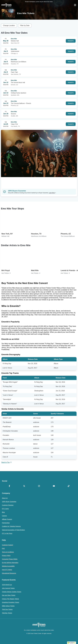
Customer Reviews (8, 505)
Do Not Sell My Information (10, 563)
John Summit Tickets (8, 588)
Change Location (9, 25)
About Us (5, 498)
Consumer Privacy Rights (10, 559)
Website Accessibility (8, 566)
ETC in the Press (7, 533)
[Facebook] (9, 486)
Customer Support (8, 545)
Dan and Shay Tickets (9, 595)
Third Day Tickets (7, 609)
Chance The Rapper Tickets (10, 599)
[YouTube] (54, 486)
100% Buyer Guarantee (9, 502)
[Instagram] (39, 486)
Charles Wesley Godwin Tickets (12, 592)
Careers (4, 516)
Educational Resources (9, 573)
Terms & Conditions (8, 552)
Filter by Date (25, 25)
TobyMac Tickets (7, 613)
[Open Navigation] (75, 5)
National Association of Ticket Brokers (13, 530)
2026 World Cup (7, 585)
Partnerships (6, 523)
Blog (3, 512)
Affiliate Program (7, 519)
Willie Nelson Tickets (8, 606)
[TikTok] (69, 486)
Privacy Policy (6, 556)
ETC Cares (5, 509)
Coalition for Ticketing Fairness (11, 526)
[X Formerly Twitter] (24, 486)
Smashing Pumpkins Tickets (11, 602)
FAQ (3, 548)
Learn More (52, 193)
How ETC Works (7, 570)
